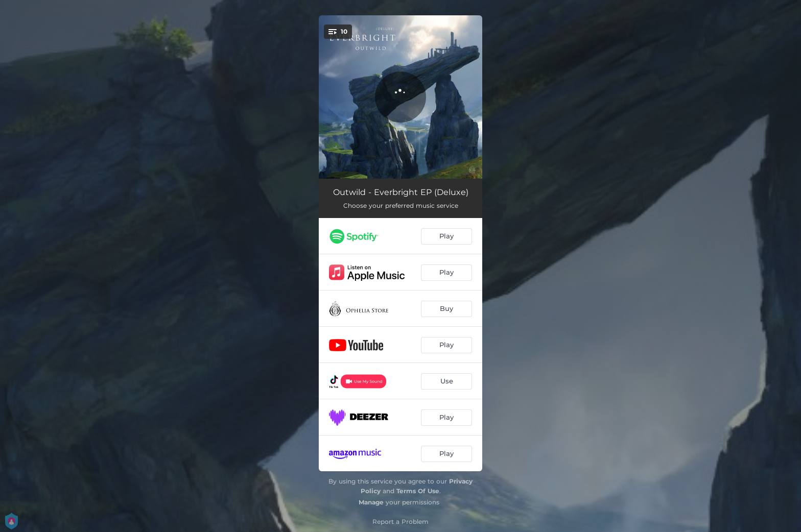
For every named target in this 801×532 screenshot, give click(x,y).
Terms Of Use (418, 491)
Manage (371, 502)
